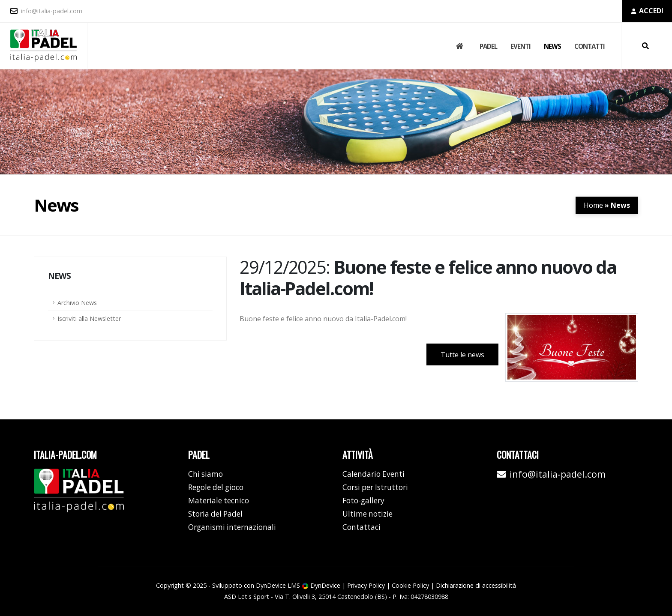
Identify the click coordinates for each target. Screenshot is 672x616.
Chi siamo (205, 474)
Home (593, 205)
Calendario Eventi (373, 474)
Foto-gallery (363, 501)
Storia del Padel (215, 514)
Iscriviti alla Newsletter (89, 318)
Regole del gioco (216, 487)
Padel (488, 46)
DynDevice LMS (278, 585)
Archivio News (77, 303)
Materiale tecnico (219, 501)
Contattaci (361, 527)
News (552, 46)
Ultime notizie (367, 514)
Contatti (589, 46)
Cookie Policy (410, 585)
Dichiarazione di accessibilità (476, 585)
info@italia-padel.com (46, 11)
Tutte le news (462, 355)
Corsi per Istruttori (375, 487)
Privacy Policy (366, 585)
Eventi (520, 46)
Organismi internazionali (232, 527)
